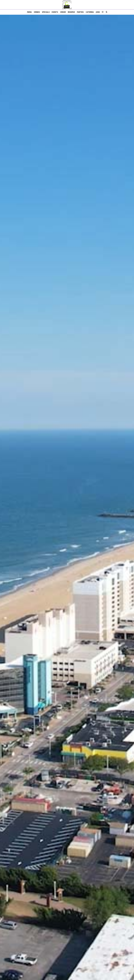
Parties (80, 12)
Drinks (37, 12)
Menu (29, 12)
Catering (90, 12)
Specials (46, 12)
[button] (127, 975)
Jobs (98, 12)
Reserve (71, 12)
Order (63, 12)
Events (55, 12)
